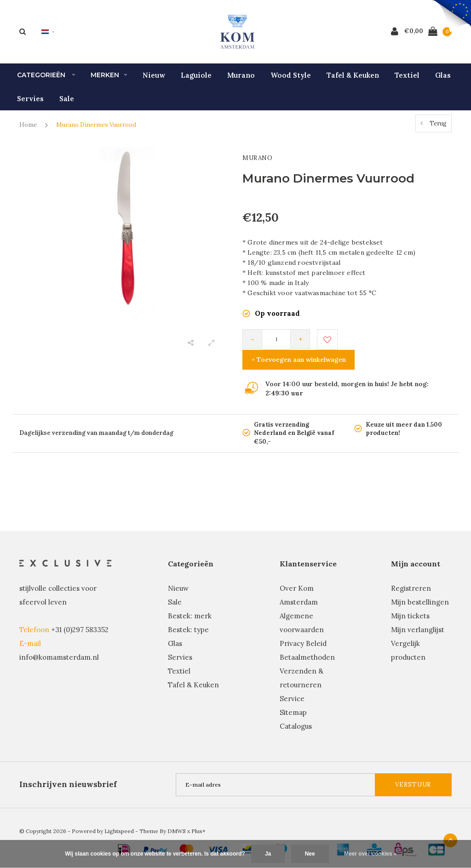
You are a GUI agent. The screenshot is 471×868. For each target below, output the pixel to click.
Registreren (411, 574)
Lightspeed (119, 817)
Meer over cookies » (370, 854)
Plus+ (198, 817)
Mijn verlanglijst (418, 615)
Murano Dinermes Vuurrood (96, 131)
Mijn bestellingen (420, 588)
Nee (310, 854)
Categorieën (46, 81)
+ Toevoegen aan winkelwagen (397, 345)
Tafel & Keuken (353, 81)
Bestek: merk (190, 602)
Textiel (407, 81)
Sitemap (293, 698)
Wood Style (291, 81)
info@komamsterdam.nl (59, 643)
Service (292, 684)
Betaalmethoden (307, 643)
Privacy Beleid (303, 629)
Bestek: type (188, 615)
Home (28, 131)
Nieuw (154, 81)
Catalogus (296, 712)
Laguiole (196, 81)
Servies (30, 104)
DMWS (177, 817)
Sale (67, 104)
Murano (241, 81)
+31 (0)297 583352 (80, 615)
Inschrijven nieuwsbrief (68, 771)
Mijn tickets (410, 602)
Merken (109, 81)
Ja (268, 854)
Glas (443, 81)
